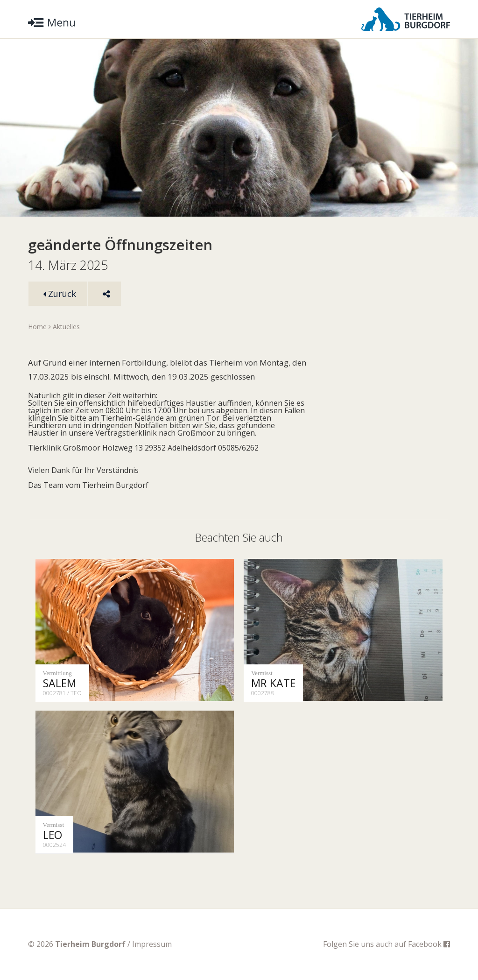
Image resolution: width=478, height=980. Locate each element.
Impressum (152, 944)
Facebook (429, 944)
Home (37, 327)
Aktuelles (66, 327)
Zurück (60, 294)
